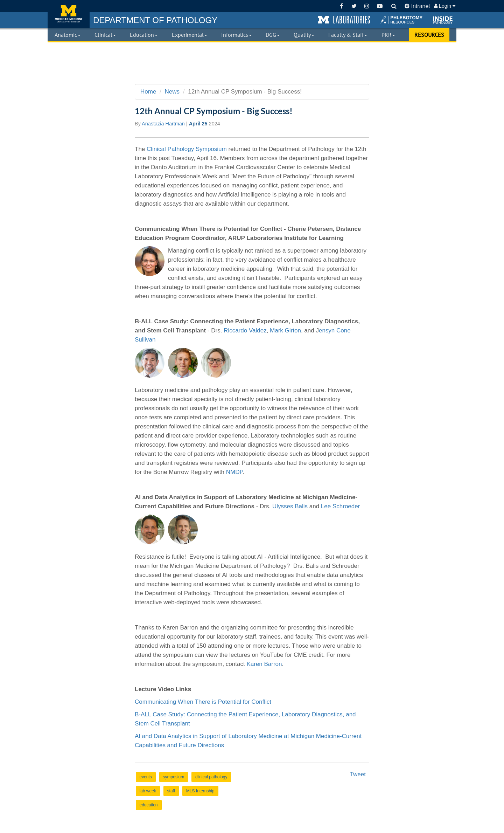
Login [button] (445, 6)
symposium (174, 777)
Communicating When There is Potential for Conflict (203, 702)
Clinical (105, 35)
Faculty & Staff (348, 35)
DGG (273, 35)
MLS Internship (200, 791)
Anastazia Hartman (163, 124)
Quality (304, 35)
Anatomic (68, 35)
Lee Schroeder (341, 506)
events (146, 777)
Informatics (236, 35)
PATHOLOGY (155, 20)
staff (171, 791)
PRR (388, 35)
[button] (344, 20)
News (172, 92)
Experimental (190, 35)
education (149, 805)
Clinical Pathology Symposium (187, 149)
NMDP (234, 472)
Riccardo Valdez (245, 331)
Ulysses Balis (290, 506)
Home (148, 92)
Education (144, 35)
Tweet (358, 774)
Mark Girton (285, 331)
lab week (148, 791)
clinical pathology (211, 777)
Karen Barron (264, 664)
